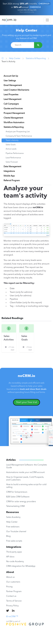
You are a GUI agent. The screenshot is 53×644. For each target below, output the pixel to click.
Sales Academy (13, 517)
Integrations (9, 171)
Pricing (9, 587)
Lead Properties (11, 95)
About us (10, 577)
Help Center (27, 31)
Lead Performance (13, 158)
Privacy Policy (12, 606)
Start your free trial (27, 402)
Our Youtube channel (16, 532)
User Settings (10, 81)
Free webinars (13, 527)
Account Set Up (11, 76)
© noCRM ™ (12, 617)
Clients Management (13, 118)
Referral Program (12, 181)
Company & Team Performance (19, 136)
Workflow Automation (14, 123)
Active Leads (11, 149)
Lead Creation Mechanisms (16, 90)
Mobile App (9, 176)
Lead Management (12, 99)
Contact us (11, 596)
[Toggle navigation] (47, 20)
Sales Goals (11, 145)
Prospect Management (14, 113)
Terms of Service (14, 601)
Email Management (13, 85)
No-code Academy (15, 562)
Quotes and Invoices (13, 109)
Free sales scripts (14, 541)
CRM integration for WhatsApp (21, 566)
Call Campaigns (11, 104)
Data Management (12, 167)
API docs (10, 557)
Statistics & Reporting (36, 59)
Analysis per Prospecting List (18, 132)
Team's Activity (12, 140)
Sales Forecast (12, 162)
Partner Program (14, 592)
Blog (8, 536)
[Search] (38, 45)
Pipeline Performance (15, 153)
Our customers (13, 582)
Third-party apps (14, 552)
